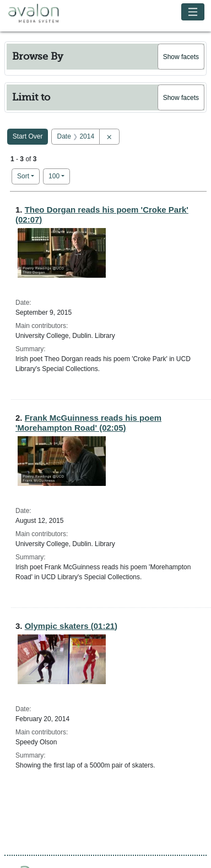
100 (59, 175)
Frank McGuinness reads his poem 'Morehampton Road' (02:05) (88, 423)
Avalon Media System (41, 14)
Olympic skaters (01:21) (71, 626)
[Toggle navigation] (193, 12)
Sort (23, 176)
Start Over (28, 136)
